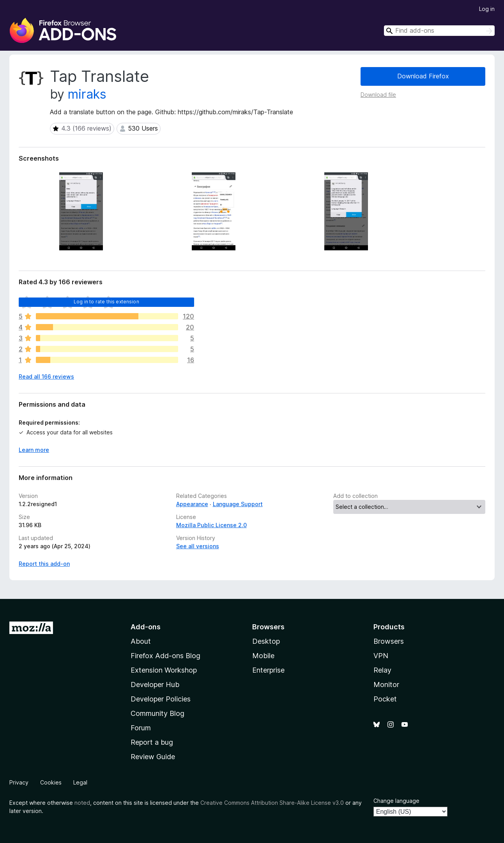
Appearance (192, 504)
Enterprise (268, 670)
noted (82, 803)
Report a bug (152, 742)
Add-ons (146, 627)
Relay (382, 670)
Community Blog (157, 713)
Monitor (386, 684)
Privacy (19, 782)
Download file (378, 95)
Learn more (34, 450)
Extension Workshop (164, 670)
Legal (80, 782)
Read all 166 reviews (46, 376)
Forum (141, 728)
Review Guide (153, 757)
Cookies (51, 782)
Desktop (266, 641)
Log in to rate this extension (106, 302)
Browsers (389, 641)
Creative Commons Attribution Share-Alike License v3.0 (272, 803)
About (141, 641)
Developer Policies (161, 699)
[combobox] (439, 31)
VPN (381, 656)
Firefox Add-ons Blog (165, 656)
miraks (87, 94)
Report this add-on (44, 564)
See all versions (198, 546)
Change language (396, 801)
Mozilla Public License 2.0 (211, 525)
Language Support (238, 504)
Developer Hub (155, 684)
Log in (487, 9)
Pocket (385, 699)
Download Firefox (423, 76)
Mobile (263, 656)
